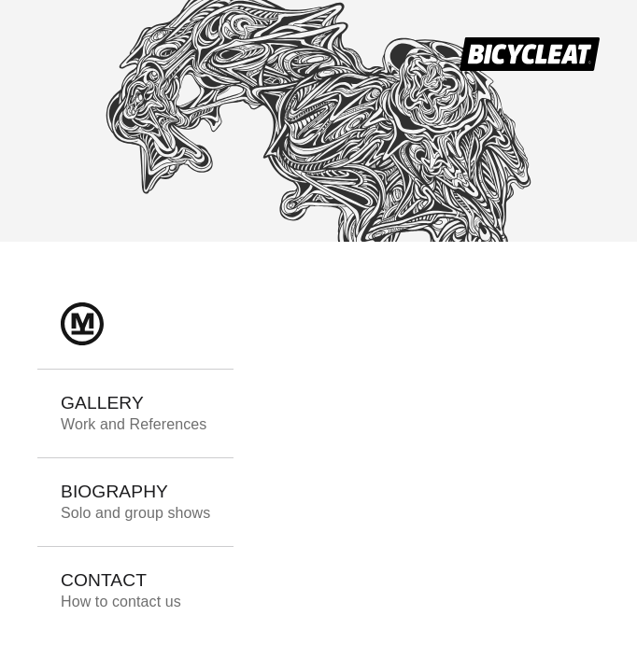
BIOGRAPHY (135, 501)
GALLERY (134, 413)
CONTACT (121, 590)
